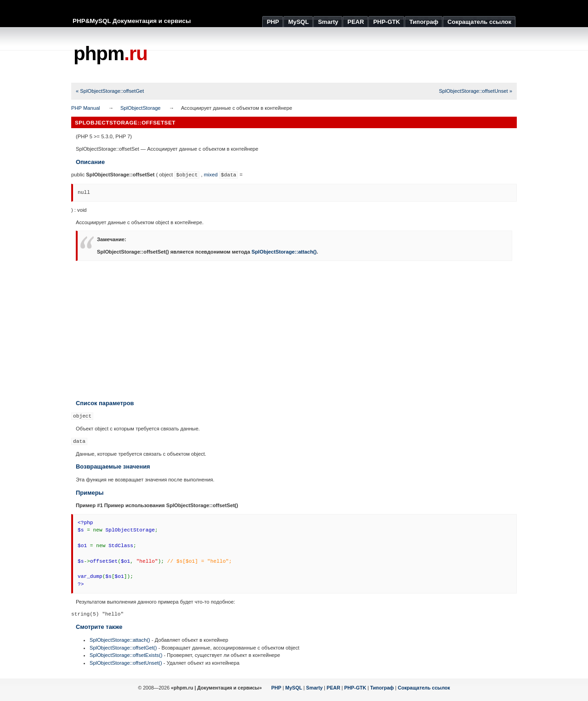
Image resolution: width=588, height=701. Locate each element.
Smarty (314, 688)
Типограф (382, 688)
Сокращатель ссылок (424, 688)
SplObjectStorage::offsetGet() (123, 648)
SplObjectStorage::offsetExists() (126, 655)
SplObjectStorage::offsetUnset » (475, 91)
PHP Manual (86, 108)
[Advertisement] (350, 55)
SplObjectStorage (141, 108)
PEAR (334, 688)
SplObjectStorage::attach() (284, 252)
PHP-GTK (355, 688)
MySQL (294, 688)
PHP (277, 688)
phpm (110, 54)
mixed (211, 175)
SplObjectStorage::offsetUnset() (126, 663)
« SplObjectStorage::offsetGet (110, 91)
